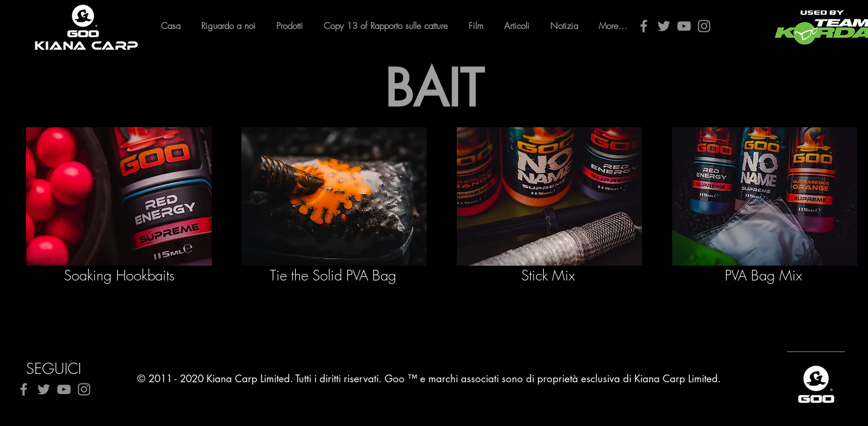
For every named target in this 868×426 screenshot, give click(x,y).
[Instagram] (704, 26)
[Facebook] (644, 26)
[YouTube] (684, 26)
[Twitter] (664, 26)
